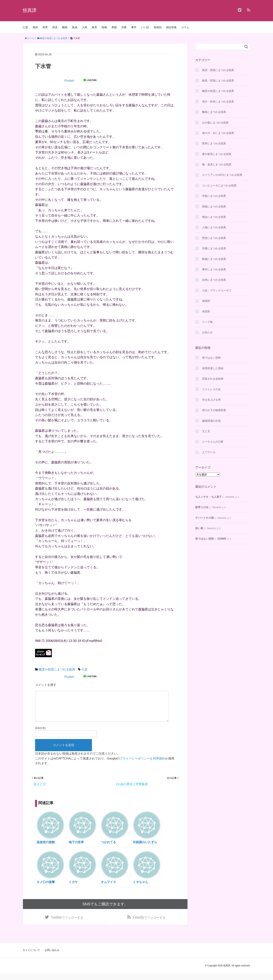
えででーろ (209, 452)
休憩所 (206, 311)
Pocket (69, 81)
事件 (134, 27)
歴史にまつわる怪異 (214, 238)
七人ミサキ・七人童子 (209, 497)
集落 (75, 27)
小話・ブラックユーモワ (217, 290)
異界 (45, 27)
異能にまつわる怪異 (214, 206)
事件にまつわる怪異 (214, 269)
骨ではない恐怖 (211, 358)
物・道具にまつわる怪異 (217, 164)
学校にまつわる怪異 (214, 196)
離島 (65, 27)
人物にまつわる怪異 (214, 227)
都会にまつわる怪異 (214, 217)
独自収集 (171, 27)
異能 (114, 27)
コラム (185, 27)
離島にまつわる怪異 (214, 112)
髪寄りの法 (202, 507)
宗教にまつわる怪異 (214, 248)
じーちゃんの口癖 (213, 442)
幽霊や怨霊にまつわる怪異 (57, 669)
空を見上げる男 (211, 400)
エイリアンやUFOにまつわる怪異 (222, 175)
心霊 (25, 27)
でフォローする (67, 924)
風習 (35, 27)
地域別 (158, 27)
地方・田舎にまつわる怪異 (218, 102)
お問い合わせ (52, 957)
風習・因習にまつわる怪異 (218, 70)
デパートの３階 (205, 518)
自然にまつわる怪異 (214, 280)
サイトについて (31, 957)
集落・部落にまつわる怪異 (218, 81)
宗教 (124, 27)
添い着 (199, 528)
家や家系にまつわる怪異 (217, 154)
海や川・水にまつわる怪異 (218, 133)
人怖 (85, 27)
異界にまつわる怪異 (214, 143)
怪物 (104, 27)
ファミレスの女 (211, 389)
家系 (94, 27)
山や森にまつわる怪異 (215, 123)
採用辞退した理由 (213, 368)
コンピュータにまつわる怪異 (219, 185)
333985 (222, 539)
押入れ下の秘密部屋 (214, 410)
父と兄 (206, 431)
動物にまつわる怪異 (214, 259)
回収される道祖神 (213, 379)
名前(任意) (40, 734)
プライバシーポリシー (135, 765)
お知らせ (207, 332)
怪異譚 (30, 10)
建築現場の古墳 (211, 421)
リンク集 (207, 322)
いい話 (145, 27)
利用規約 (159, 765)
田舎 (55, 27)
